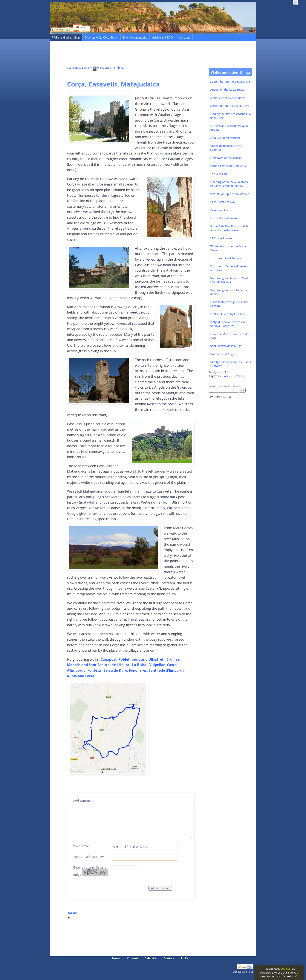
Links (185, 958)
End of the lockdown (224, 218)
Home (116, 958)
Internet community (135, 37)
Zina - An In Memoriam (225, 138)
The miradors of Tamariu (226, 258)
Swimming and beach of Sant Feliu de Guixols (229, 280)
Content (133, 958)
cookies (286, 969)
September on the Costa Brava (230, 82)
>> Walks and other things (107, 68)
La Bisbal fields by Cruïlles (227, 314)
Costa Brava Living (78, 68)
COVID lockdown (221, 238)
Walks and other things (66, 37)
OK (297, 976)
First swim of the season (226, 158)
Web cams (184, 37)
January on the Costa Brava (228, 98)
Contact (169, 958)
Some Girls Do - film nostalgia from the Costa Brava (229, 228)
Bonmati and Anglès (223, 354)
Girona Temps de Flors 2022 (229, 166)
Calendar (151, 958)
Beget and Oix (220, 210)
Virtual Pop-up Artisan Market (230, 194)
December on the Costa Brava (230, 106)
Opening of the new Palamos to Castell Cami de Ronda (229, 184)
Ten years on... (220, 174)
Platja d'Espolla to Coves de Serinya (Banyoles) (228, 324)
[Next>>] (240, 376)
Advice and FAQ (162, 37)
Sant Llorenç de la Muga (226, 346)
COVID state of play (223, 202)
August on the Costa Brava (228, 90)
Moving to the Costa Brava (102, 37)
